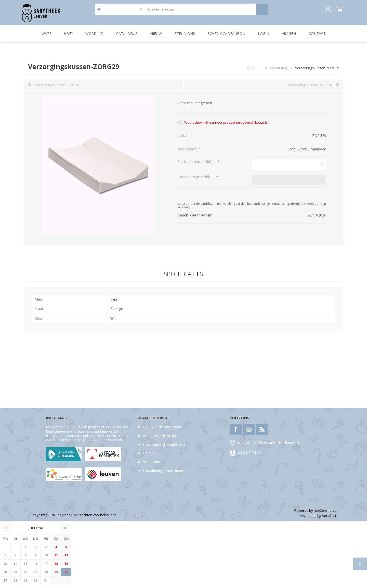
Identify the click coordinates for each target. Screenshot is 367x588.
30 (36, 584)
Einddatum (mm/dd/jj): (196, 180)
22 (25, 575)
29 (25, 584)
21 (15, 575)
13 (5, 567)
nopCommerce (325, 514)
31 (46, 584)
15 (25, 567)
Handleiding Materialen (163, 473)
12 (66, 558)
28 (15, 584)
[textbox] (201, 11)
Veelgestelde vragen (161, 439)
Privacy (149, 456)
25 (56, 575)
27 (5, 584)
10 (46, 558)
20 (5, 575)
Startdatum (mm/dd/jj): (197, 165)
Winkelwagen (337, 11)
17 (46, 567)
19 (66, 567)
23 (36, 575)
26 (66, 575)
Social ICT (329, 519)
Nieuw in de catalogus (162, 430)
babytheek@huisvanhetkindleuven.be (270, 446)
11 (56, 558)
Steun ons (151, 465)
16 (36, 567)
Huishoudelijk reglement (164, 447)
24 (46, 575)
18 (56, 567)
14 (15, 567)
